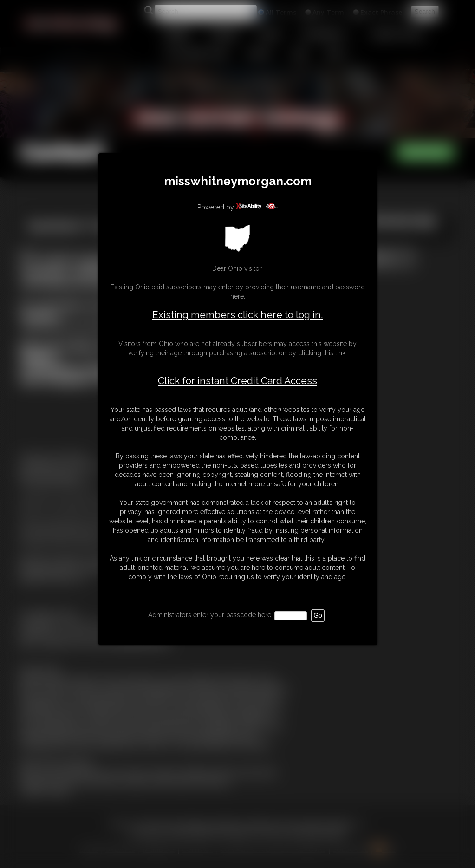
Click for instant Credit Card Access (237, 381)
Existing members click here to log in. (238, 315)
